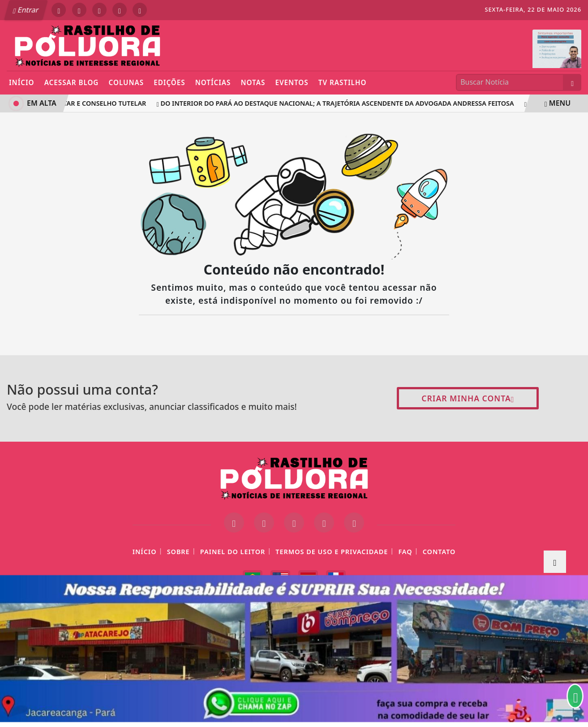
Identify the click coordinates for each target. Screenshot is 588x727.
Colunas (126, 82)
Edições (169, 82)
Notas (253, 82)
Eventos (292, 82)
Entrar (26, 10)
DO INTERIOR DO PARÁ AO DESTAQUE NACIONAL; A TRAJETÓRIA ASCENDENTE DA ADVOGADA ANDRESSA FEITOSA (337, 103)
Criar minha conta (468, 398)
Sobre (178, 552)
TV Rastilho (343, 82)
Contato (439, 552)
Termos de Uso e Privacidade (332, 552)
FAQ (405, 552)
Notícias (213, 82)
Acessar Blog (72, 82)
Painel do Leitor (233, 552)
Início (22, 82)
